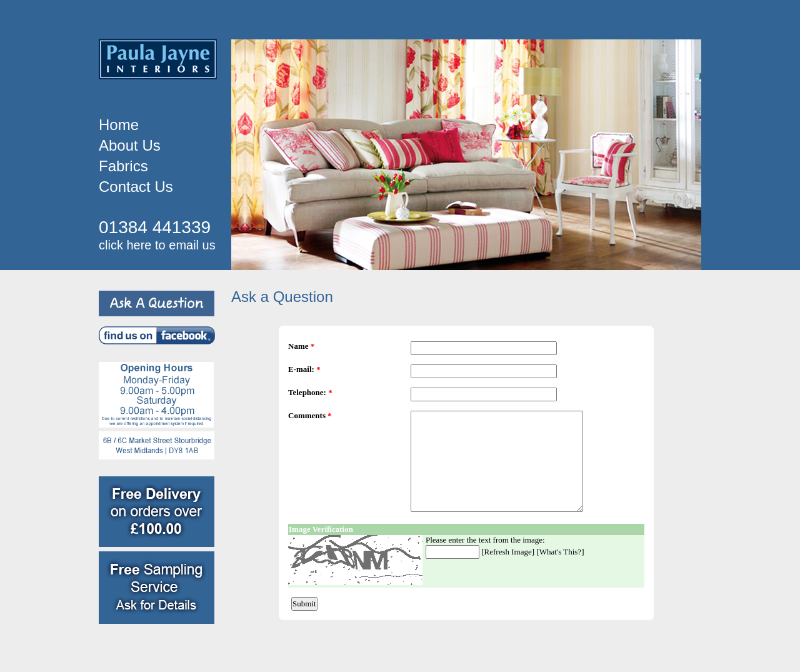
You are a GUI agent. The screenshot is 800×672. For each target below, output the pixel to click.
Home (119, 125)
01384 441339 (155, 227)
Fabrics (123, 166)
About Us (130, 145)
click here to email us (157, 245)
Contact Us (136, 187)
